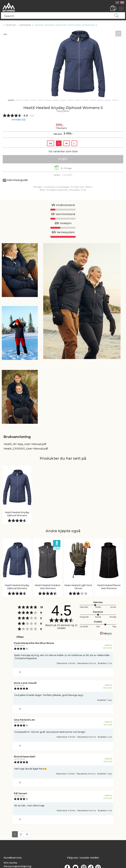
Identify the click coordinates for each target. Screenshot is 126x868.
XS (51, 143)
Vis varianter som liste (63, 151)
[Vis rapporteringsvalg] (109, 671)
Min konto (10, 863)
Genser (25, 25)
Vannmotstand (63, 214)
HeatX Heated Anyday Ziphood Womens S (66, 25)
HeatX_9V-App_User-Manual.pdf (25, 444)
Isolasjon (63, 223)
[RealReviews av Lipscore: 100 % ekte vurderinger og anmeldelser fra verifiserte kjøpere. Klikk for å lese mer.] (106, 633)
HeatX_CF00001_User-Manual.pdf (26, 449)
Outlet (11, 25)
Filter (20, 637)
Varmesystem (63, 232)
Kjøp (63, 159)
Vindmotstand (63, 205)
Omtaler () (18, 120)
